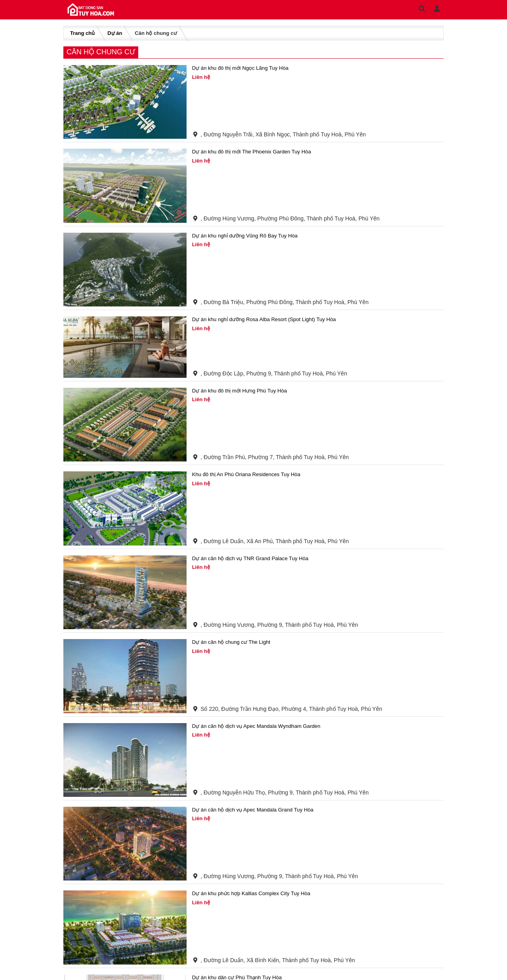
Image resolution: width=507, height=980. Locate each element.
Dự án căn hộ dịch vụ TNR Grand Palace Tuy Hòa (254, 559)
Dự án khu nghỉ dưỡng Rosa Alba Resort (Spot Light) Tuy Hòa (269, 320)
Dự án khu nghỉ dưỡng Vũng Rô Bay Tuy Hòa (248, 236)
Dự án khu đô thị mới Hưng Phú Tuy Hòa (243, 391)
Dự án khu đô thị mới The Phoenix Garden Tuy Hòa (256, 152)
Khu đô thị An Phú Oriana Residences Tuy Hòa (250, 475)
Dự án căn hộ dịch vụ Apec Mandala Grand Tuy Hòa (257, 810)
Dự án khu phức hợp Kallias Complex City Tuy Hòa (255, 894)
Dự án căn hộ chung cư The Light (233, 642)
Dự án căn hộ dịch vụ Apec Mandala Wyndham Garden (260, 726)
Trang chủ (82, 33)
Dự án (115, 33)
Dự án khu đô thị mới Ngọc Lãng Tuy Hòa (244, 68)
